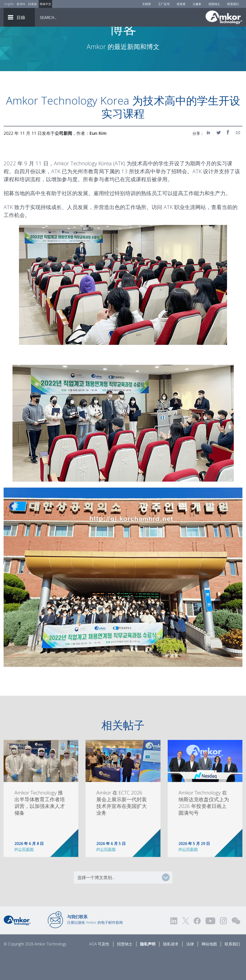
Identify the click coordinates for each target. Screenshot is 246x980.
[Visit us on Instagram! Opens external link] (223, 947)
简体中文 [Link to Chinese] (45, 4)
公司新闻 (26, 876)
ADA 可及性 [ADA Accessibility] (99, 971)
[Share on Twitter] (219, 159)
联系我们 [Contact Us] (233, 4)
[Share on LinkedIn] (209, 159)
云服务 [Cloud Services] (197, 4)
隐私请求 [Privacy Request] (171, 971)
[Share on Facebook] (228, 159)
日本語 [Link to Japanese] (32, 4)
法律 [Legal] (190, 971)
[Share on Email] (238, 159)
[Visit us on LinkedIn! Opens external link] (174, 947)
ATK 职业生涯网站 (185, 234)
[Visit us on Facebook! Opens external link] (197, 947)
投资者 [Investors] (181, 4)
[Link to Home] (17, 947)
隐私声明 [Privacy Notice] (148, 971)
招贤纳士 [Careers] (214, 4)
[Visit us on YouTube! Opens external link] (210, 947)
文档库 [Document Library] (147, 4)
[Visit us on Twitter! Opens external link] (186, 947)
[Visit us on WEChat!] (236, 947)
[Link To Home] (224, 17)
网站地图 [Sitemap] (209, 971)
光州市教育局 (88, 198)
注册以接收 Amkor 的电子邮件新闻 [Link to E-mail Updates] (95, 946)
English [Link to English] (9, 4)
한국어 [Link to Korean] (21, 4)
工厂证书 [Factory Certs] (164, 4)
